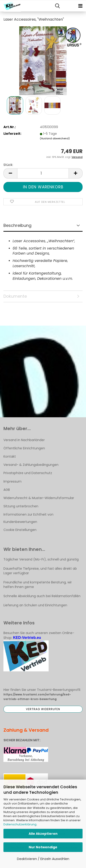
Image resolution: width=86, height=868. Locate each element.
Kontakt (10, 456)
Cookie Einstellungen (20, 530)
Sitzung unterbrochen (21, 506)
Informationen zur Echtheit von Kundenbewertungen (28, 518)
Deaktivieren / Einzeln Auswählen (43, 859)
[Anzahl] (43, 173)
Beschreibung (17, 225)
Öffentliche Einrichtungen (24, 448)
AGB (7, 490)
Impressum (12, 481)
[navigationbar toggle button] (80, 6)
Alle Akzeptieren (43, 834)
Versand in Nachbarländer (24, 440)
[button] (10, 173)
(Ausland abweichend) (55, 138)
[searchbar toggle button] (57, 6)
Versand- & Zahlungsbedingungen (31, 465)
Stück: (8, 165)
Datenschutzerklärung (20, 824)
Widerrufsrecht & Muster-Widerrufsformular (39, 498)
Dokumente (15, 296)
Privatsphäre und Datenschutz (28, 473)
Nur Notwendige (43, 847)
